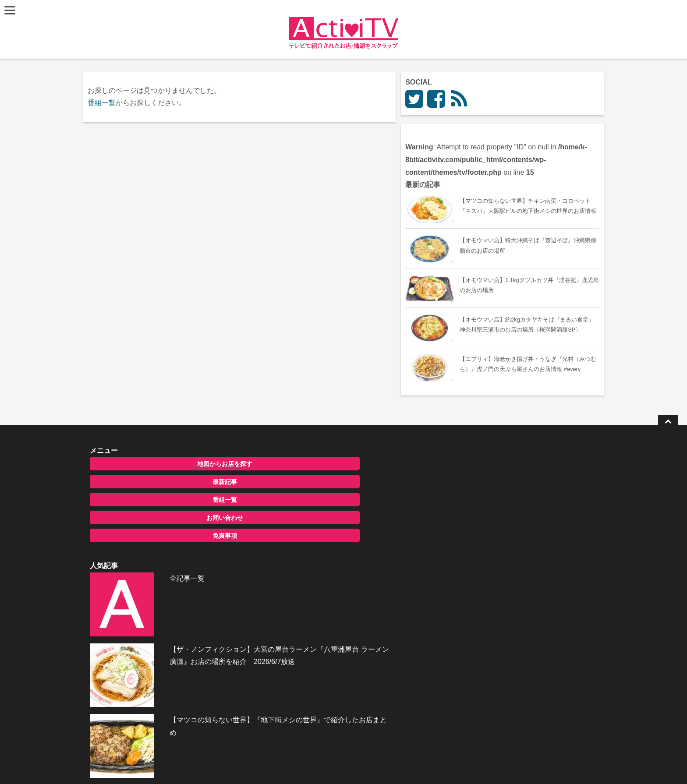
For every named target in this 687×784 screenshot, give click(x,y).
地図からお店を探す (161, 519)
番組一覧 (103, 103)
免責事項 (161, 591)
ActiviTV (323, 764)
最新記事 (161, 537)
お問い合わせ (161, 573)
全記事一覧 (325, 518)
